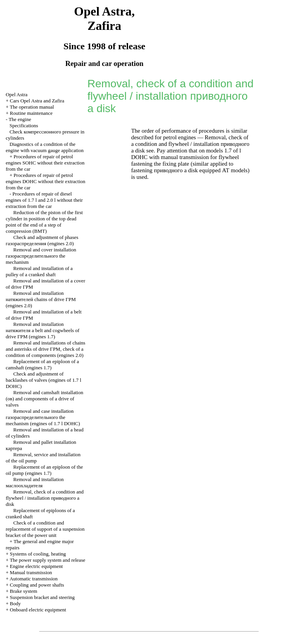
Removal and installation (35, 482)
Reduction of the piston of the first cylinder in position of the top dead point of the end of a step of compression (44, 222)
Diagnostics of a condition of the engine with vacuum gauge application (45, 147)
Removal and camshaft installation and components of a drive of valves (45, 399)
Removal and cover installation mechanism (41, 256)
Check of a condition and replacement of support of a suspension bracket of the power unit (45, 529)
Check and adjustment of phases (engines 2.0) (42, 240)
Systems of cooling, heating (38, 554)
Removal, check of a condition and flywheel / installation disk (45, 498)
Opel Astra (17, 94)
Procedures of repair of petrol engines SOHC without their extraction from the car (45, 163)
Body (15, 603)
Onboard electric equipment (38, 610)
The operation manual (32, 107)
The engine (20, 119)
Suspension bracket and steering (42, 597)
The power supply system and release (48, 560)
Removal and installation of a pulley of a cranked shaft (39, 271)
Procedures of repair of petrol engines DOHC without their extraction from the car (46, 181)
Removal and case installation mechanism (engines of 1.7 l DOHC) (43, 417)
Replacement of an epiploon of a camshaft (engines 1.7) (42, 364)
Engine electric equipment (36, 566)
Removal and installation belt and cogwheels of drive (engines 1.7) (43, 330)
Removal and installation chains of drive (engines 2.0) (41, 299)
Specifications (24, 126)
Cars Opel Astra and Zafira (37, 101)
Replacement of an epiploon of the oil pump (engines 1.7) (44, 470)
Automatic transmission (34, 579)
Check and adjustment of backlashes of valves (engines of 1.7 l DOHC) (44, 380)
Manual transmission (31, 572)
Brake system (23, 591)
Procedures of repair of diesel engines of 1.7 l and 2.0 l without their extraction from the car (44, 200)
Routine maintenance (31, 113)
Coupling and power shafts (37, 585)
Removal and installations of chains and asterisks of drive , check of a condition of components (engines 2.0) (46, 349)
